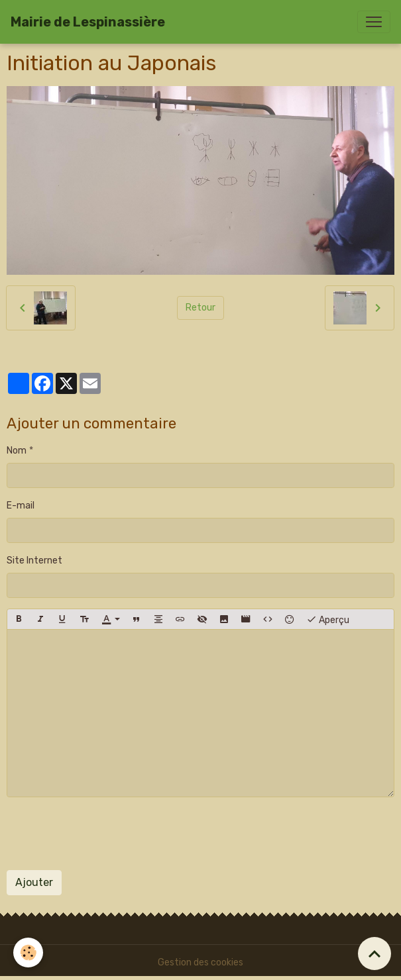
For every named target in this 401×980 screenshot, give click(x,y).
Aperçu (328, 619)
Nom (17, 451)
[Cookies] (28, 953)
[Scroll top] (374, 954)
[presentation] (107, 834)
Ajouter (34, 882)
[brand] (88, 22)
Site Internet (34, 561)
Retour (200, 308)
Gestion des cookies (200, 962)
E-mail (21, 506)
